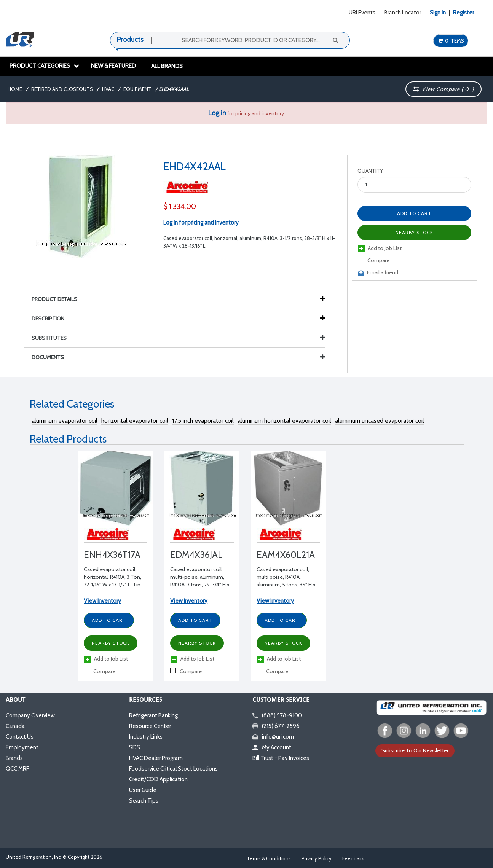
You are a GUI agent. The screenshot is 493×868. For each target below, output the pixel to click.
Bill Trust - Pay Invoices (281, 758)
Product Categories (45, 66)
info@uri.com (273, 737)
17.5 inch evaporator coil (203, 421)
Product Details (58, 299)
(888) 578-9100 (277, 715)
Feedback (353, 858)
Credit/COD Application (158, 779)
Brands (14, 758)
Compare (374, 260)
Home (15, 89)
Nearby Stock (414, 232)
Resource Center (150, 726)
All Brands (167, 66)
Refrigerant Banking (153, 715)
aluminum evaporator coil (65, 421)
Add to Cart (414, 213)
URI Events (362, 13)
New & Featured (113, 66)
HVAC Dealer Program (156, 758)
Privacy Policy (317, 858)
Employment (22, 747)
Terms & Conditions (269, 858)
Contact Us (20, 737)
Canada (15, 726)
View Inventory (102, 601)
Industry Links (146, 737)
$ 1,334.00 (180, 206)
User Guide (143, 790)
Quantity (370, 171)
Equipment (137, 89)
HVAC (108, 89)
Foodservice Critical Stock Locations (173, 769)
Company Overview (30, 715)
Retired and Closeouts (62, 89)
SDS (135, 747)
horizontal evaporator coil (135, 421)
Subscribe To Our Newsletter (415, 750)
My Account (272, 747)
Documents (179, 357)
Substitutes (179, 338)
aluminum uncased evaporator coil (380, 421)
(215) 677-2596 (276, 726)
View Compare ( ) (444, 89)
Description (52, 319)
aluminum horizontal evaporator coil (284, 421)
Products (130, 40)
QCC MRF (17, 769)
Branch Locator (403, 13)
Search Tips (144, 801)
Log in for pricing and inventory (201, 223)
